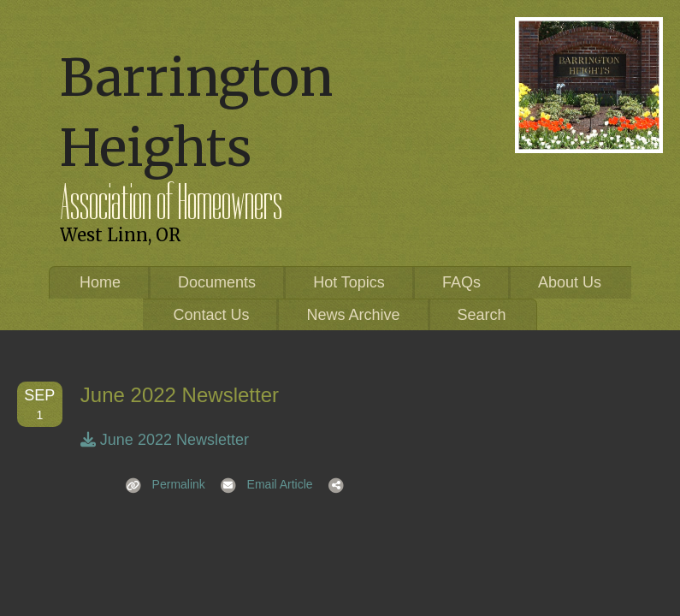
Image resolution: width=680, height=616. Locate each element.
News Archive (353, 315)
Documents (217, 282)
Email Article (261, 484)
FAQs (461, 282)
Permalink (160, 484)
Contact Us (211, 315)
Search (482, 315)
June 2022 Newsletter (165, 440)
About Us (570, 282)
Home (100, 282)
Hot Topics (349, 282)
